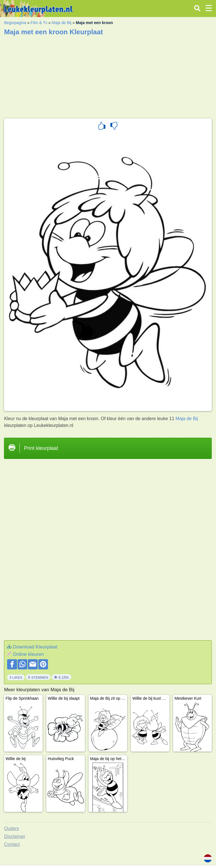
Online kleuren (28, 654)
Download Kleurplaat (35, 647)
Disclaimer (15, 836)
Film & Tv (39, 23)
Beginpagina (15, 23)
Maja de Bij (61, 23)
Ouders (11, 828)
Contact (12, 844)
